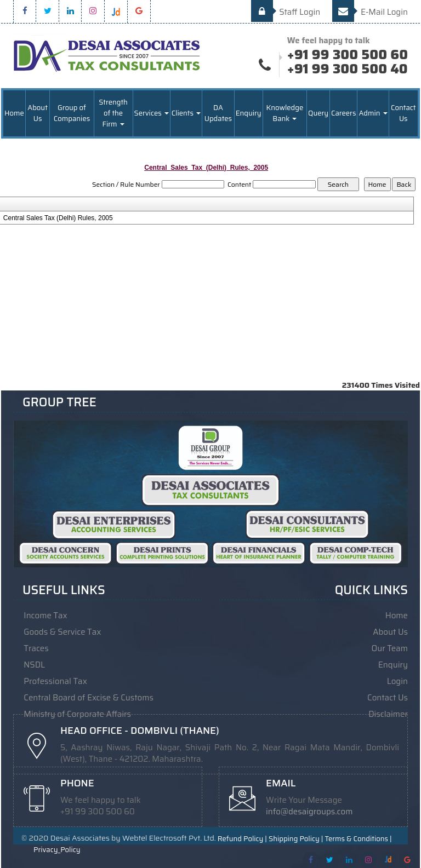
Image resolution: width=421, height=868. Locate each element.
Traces (36, 648)
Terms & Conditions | (358, 839)
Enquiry (249, 113)
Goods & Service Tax (62, 632)
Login (397, 681)
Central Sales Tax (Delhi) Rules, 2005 (58, 218)
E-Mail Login (370, 12)
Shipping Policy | (296, 839)
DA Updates (218, 113)
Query (318, 113)
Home (14, 113)
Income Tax (45, 616)
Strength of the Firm (113, 113)
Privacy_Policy (57, 850)
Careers (343, 113)
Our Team (390, 648)
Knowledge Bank (285, 113)
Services (152, 113)
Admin (373, 113)
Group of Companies (72, 113)
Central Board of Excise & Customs (89, 698)
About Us (38, 113)
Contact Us (403, 113)
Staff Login (286, 12)
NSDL (34, 665)
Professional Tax (55, 681)
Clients (186, 113)
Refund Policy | (242, 839)
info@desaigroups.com (309, 812)
